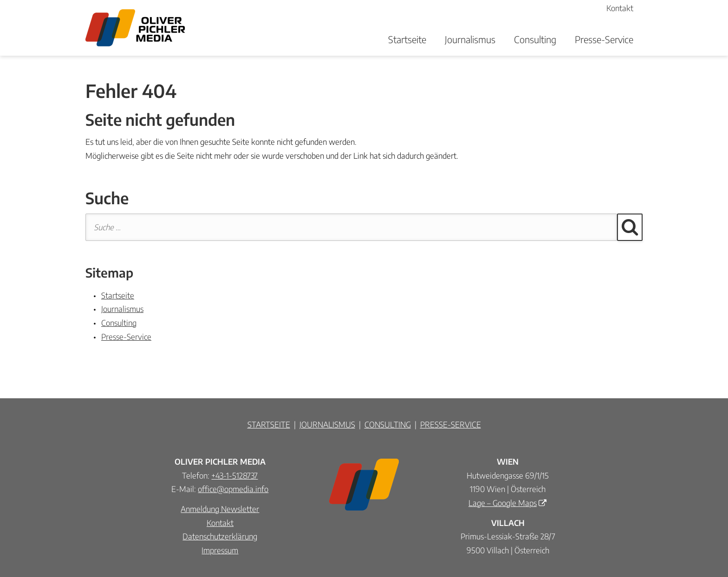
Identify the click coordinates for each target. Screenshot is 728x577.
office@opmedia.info (233, 489)
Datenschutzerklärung (220, 536)
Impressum (220, 550)
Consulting (535, 39)
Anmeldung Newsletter (220, 509)
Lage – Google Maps (503, 503)
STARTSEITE (269, 424)
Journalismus (470, 39)
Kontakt (220, 523)
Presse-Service (604, 39)
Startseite (407, 39)
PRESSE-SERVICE (451, 424)
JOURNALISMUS (327, 424)
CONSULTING (388, 424)
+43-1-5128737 (234, 475)
